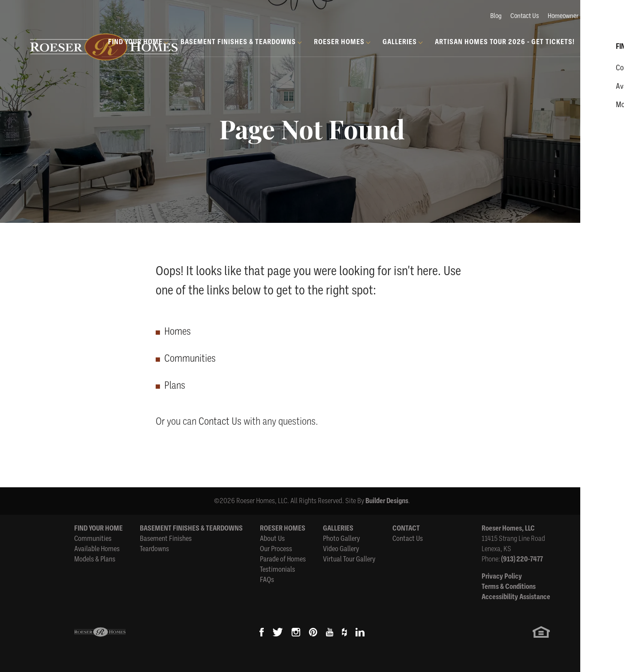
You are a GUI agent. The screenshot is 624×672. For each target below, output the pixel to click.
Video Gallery (341, 549)
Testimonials (277, 569)
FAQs (267, 580)
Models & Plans (95, 559)
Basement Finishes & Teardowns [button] (238, 42)
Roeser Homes (283, 528)
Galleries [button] (400, 42)
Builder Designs (387, 501)
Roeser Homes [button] (339, 42)
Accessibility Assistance (516, 597)
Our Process (276, 549)
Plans (175, 385)
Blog (496, 16)
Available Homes (97, 549)
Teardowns (154, 549)
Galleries (338, 528)
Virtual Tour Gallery (349, 559)
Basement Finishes (166, 538)
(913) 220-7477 (522, 559)
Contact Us (525, 16)
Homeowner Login (571, 16)
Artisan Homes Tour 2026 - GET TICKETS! (505, 42)
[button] (592, 52)
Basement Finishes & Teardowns (191, 528)
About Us (272, 538)
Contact (406, 528)
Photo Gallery (341, 538)
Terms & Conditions (509, 586)
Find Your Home (98, 528)
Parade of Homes (283, 559)
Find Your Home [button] (135, 42)
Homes (178, 331)
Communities (190, 358)
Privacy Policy (502, 576)
